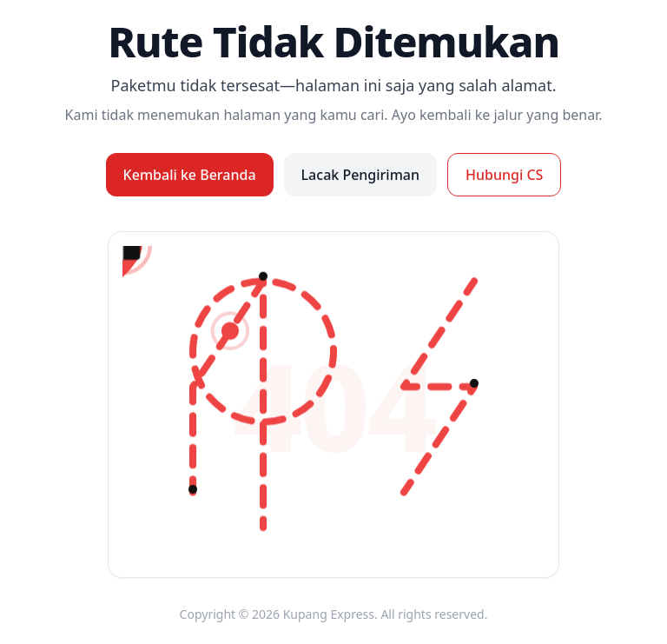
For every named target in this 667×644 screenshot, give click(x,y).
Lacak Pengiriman (360, 175)
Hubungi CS (504, 175)
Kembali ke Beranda (190, 175)
